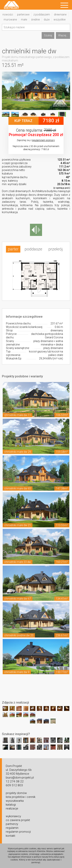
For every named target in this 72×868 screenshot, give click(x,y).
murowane (10, 20)
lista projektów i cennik (21, 797)
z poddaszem (42, 14)
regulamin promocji (18, 832)
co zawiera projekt (18, 820)
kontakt (10, 836)
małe (24, 20)
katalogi (11, 805)
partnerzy (12, 824)
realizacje (12, 808)
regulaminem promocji (43, 140)
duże (47, 20)
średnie (35, 20)
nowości (8, 14)
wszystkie (60, 20)
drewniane (60, 14)
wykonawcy (13, 816)
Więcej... (63, 35)
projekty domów (16, 793)
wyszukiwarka (15, 801)
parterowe (23, 14)
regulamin (12, 828)
